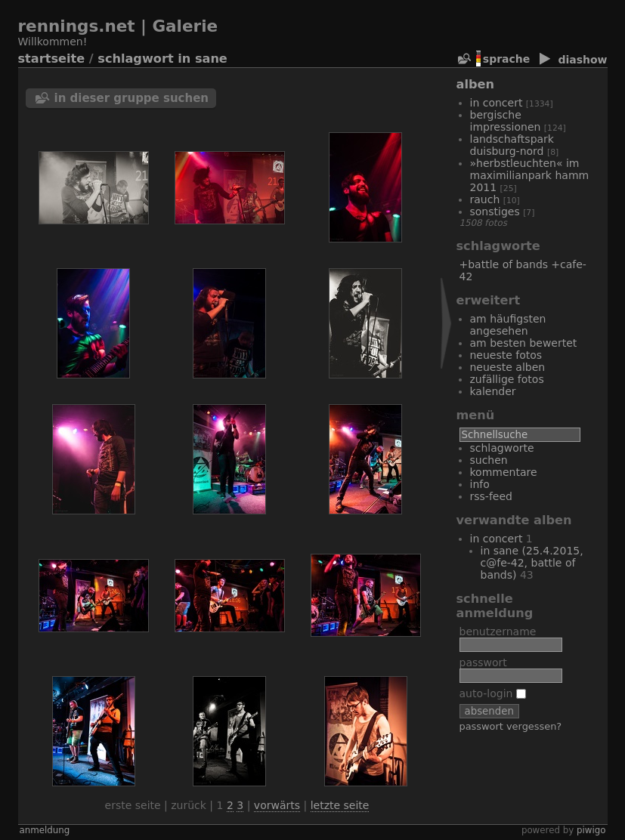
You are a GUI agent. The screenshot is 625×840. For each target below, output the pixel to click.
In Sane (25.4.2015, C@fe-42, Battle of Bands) (532, 563)
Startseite (52, 59)
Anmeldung (45, 830)
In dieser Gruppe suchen (132, 98)
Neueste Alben (508, 367)
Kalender (493, 391)
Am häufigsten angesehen (508, 325)
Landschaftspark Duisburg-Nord (512, 145)
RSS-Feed (491, 496)
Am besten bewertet (524, 343)
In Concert (497, 103)
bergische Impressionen (506, 121)
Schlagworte (502, 448)
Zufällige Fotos (507, 379)
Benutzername (498, 632)
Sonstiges (495, 212)
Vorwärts (277, 805)
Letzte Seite (340, 805)
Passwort (483, 662)
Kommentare (504, 472)
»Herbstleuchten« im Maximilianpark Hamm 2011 (530, 175)
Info (480, 484)
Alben (475, 84)
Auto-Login (493, 693)
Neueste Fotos (506, 355)
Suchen (489, 460)
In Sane (203, 59)
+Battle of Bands (504, 264)
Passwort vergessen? (511, 726)
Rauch (485, 199)
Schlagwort (135, 59)
